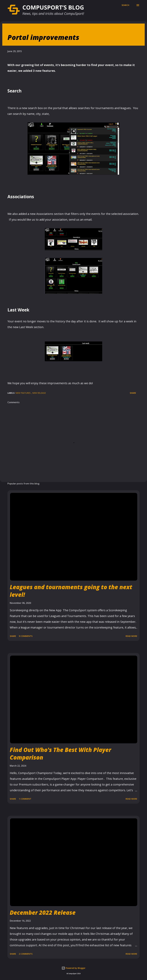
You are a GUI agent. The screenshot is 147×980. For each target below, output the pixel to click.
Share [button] (133, 393)
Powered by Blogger (73, 968)
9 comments (26, 636)
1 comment (25, 799)
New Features (23, 393)
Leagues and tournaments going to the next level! (71, 591)
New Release (39, 393)
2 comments (26, 954)
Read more (131, 636)
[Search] (125, 5)
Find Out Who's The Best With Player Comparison (60, 754)
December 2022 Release (43, 912)
